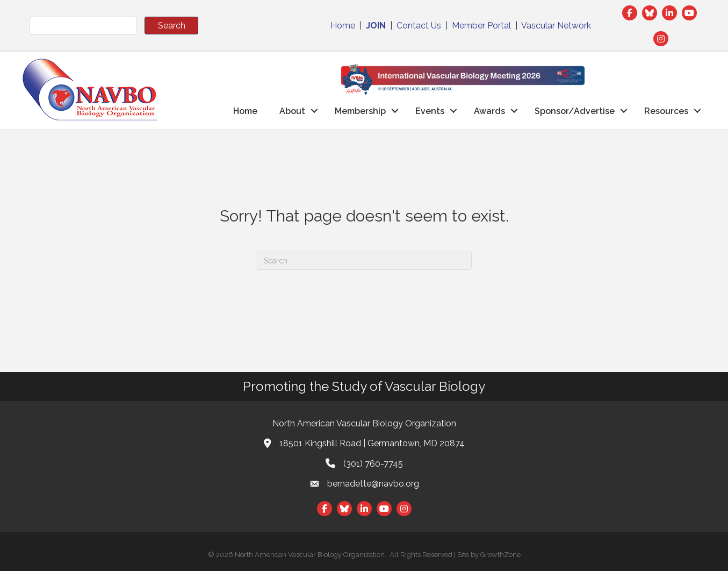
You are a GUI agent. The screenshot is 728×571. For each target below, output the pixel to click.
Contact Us (419, 26)
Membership (360, 111)
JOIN (376, 26)
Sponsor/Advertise (575, 111)
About (292, 111)
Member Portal (481, 26)
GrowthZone (500, 555)
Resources (666, 111)
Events (430, 111)
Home (343, 26)
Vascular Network (556, 26)
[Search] (364, 261)
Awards (489, 111)
